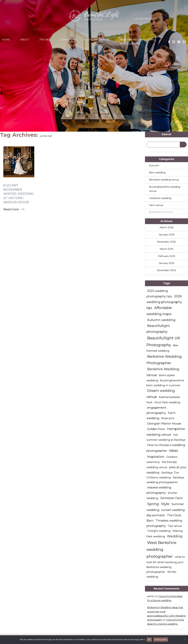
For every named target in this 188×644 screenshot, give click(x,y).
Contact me (68, 40)
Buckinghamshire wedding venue (165, 189)
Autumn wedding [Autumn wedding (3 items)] (161, 320)
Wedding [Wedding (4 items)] (175, 536)
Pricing (45, 40)
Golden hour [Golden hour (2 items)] (156, 429)
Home (6, 40)
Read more (11, 209)
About (25, 40)
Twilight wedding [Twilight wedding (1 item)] (159, 531)
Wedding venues (98, 40)
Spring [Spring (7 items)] (153, 504)
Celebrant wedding (160, 198)
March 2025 (167, 249)
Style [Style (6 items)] (165, 504)
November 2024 (167, 270)
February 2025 (167, 256)
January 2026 (167, 235)
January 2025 (167, 263)
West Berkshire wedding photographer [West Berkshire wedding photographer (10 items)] (161, 549)
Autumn (154, 166)
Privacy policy (161, 639)
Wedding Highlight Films (137, 40)
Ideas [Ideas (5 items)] (174, 451)
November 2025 (166, 242)
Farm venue (156, 205)
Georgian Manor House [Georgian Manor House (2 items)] (164, 423)
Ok (149, 639)
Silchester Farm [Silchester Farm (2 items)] (172, 498)
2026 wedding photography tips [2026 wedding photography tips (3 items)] (164, 302)
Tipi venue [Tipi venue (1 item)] (175, 526)
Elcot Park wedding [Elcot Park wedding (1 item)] (167, 402)
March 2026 (167, 227)
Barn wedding (157, 173)
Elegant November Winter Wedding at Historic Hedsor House (19, 193)
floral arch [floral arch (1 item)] (168, 418)
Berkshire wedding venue (164, 180)
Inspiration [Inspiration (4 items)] (156, 457)
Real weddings (130, 44)
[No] (184, 640)
